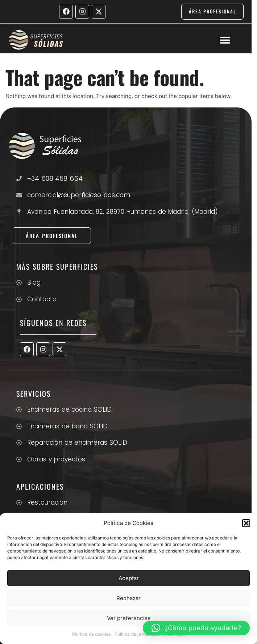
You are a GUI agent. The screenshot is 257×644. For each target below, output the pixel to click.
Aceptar (129, 578)
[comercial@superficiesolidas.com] (19, 195)
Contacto (42, 299)
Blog (34, 282)
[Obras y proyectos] (19, 459)
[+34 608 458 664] (19, 178)
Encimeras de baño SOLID (67, 426)
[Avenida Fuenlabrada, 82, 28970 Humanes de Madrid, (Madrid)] (19, 212)
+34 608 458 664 (55, 178)
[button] (246, 523)
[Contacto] (19, 299)
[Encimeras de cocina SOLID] (19, 410)
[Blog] (19, 283)
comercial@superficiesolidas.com (79, 195)
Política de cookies (92, 634)
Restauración (47, 502)
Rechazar (128, 598)
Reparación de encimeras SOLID (77, 443)
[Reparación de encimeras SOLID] (19, 443)
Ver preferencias (129, 618)
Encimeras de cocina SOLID (69, 409)
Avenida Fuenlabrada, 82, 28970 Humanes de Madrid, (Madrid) (123, 212)
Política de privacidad (137, 634)
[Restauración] (19, 503)
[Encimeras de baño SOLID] (19, 426)
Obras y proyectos (56, 459)
